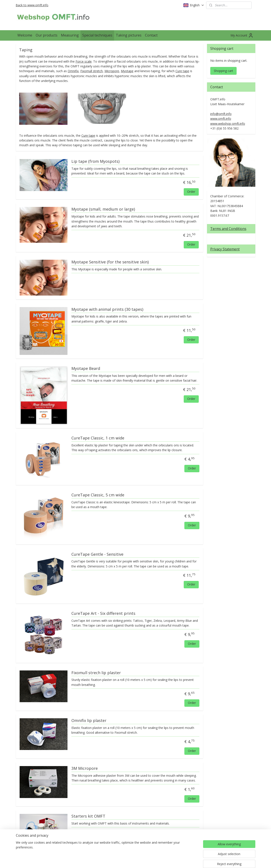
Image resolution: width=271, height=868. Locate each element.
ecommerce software (149, 860)
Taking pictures (129, 35)
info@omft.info (221, 114)
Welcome (25, 35)
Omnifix (73, 71)
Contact (151, 35)
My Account (242, 35)
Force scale (83, 61)
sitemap (122, 860)
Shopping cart (223, 71)
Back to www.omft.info (32, 5)
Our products (47, 35)
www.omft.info (221, 119)
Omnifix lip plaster (89, 721)
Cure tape (182, 71)
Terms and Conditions (228, 229)
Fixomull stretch (91, 71)
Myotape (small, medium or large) (103, 209)
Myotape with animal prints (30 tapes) (107, 309)
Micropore (112, 71)
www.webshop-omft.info (228, 124)
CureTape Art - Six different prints (103, 614)
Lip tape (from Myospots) (95, 161)
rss (131, 860)
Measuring (70, 35)
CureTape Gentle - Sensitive (97, 554)
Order (191, 192)
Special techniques (97, 35)
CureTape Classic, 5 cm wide (98, 495)
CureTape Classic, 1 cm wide (98, 438)
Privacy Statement (225, 249)
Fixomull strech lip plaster (96, 673)
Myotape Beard (86, 369)
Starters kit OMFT (88, 816)
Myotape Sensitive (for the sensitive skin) (110, 262)
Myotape (127, 71)
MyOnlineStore (187, 860)
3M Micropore (84, 768)
